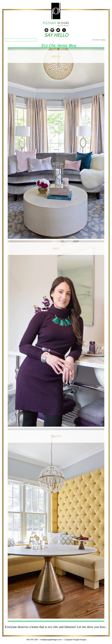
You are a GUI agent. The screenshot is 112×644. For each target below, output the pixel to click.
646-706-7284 (32, 640)
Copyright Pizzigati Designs (75, 640)
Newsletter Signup (99, 40)
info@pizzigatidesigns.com (51, 640)
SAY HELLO (56, 35)
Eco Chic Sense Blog (59, 45)
